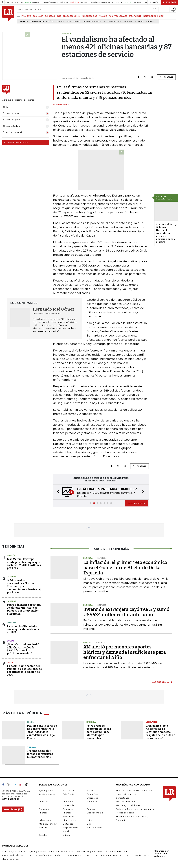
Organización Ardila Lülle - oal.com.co (162, 853)
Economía (92, 802)
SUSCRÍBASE (169, 2)
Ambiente (12, 622)
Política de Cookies (126, 813)
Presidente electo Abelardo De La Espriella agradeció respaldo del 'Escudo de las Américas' (160, 732)
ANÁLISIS (103, 16)
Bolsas (11, 641)
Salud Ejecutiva (94, 828)
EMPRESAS (50, 16)
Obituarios (68, 824)
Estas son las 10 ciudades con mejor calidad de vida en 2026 (23, 629)
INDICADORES (149, 16)
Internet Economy (48, 824)
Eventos (91, 809)
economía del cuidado (146, 22)
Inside (90, 820)
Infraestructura (70, 820)
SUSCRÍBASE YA (137, 503)
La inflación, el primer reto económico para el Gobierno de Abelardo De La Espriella (125, 568)
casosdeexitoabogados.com (17, 855)
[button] (57, 492)
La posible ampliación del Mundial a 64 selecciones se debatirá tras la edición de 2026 (24, 670)
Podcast (43, 828)
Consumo (43, 802)
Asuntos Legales (47, 794)
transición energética (94, 22)
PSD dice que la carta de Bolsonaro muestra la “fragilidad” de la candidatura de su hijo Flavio (42, 732)
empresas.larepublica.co (62, 851)
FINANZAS (26, 16)
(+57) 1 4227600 (11, 799)
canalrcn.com (74, 855)
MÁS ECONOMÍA (160, 682)
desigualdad (115, 22)
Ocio (89, 824)
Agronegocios (46, 790)
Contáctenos (122, 798)
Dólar (51, 22)
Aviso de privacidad (126, 802)
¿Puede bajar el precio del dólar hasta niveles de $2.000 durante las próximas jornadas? (23, 649)
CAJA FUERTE (135, 16)
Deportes (12, 662)
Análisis (90, 790)
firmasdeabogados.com (89, 851)
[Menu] (19, 16)
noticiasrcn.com (109, 855)
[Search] (155, 9)
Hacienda (12, 577)
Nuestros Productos (126, 794)
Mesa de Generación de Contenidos (134, 790)
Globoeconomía (95, 813)
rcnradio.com (91, 855)
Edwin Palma (74, 22)
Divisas (61, 22)
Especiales (68, 809)
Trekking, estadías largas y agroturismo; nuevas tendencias (41, 754)
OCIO (59, 16)
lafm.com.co (126, 855)
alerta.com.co (142, 855)
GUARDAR (166, 77)
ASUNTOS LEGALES (118, 16)
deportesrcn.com (11, 859)
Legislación (152, 722)
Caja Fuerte (68, 794)
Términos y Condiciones (128, 805)
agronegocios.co (37, 851)
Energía (11, 555)
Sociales (43, 835)
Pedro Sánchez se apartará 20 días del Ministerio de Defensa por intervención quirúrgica (24, 609)
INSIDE (160, 16)
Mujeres (128, 22)
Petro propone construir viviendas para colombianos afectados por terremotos (99, 732)
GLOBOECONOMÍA (71, 16)
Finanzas (43, 813)
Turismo (31, 747)
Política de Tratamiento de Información (135, 809)
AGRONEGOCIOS (89, 16)
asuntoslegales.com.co (14, 851)
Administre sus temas (16, 142)
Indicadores (45, 820)
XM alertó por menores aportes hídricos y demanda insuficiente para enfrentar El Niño (125, 652)
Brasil (30, 722)
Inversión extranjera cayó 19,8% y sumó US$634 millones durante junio (126, 612)
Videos (66, 835)
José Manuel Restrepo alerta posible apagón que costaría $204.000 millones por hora (24, 564)
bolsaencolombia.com (116, 851)
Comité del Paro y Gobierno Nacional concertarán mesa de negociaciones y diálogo (166, 233)
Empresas (44, 809)
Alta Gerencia (69, 790)
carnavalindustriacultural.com (49, 855)
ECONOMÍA (38, 16)
